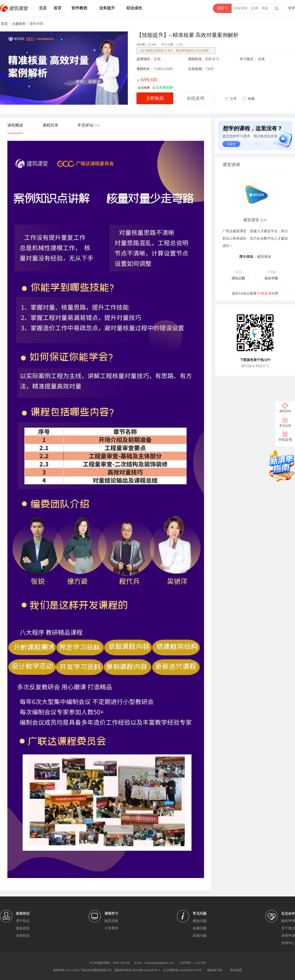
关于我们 (288, 928)
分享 (231, 99)
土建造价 (19, 24)
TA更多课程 (266, 294)
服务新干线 (215, 970)
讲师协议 (23, 936)
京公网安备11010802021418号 (182, 970)
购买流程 (111, 921)
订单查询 (111, 928)
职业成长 (134, 8)
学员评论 (89, 125)
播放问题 (200, 921)
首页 (58, 8)
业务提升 (107, 8)
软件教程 (79, 8)
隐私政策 (23, 928)
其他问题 (200, 936)
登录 (292, 8)
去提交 (231, 144)
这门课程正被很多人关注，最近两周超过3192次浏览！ (176, 51)
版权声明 (288, 921)
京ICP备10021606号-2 (146, 970)
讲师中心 (288, 943)
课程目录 (50, 125)
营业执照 (236, 970)
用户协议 (23, 921)
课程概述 (15, 125)
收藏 (249, 99)
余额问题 (200, 928)
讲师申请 (288, 936)
